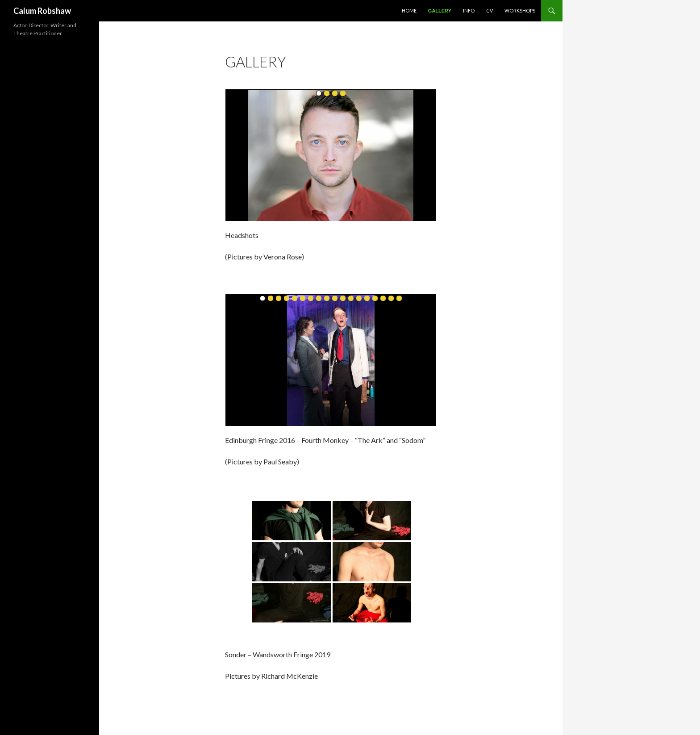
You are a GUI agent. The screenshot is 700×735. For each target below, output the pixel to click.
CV (490, 10)
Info (469, 10)
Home (409, 10)
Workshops (520, 10)
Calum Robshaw (42, 11)
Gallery (440, 11)
